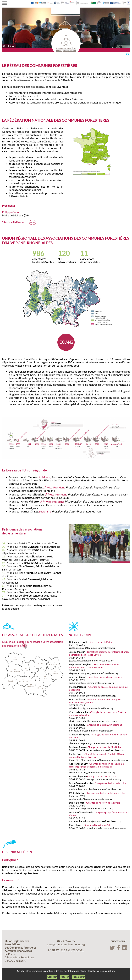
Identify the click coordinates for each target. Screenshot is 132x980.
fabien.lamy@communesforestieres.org (108, 760)
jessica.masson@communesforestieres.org (92, 661)
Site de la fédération (19, 222)
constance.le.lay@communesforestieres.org (92, 772)
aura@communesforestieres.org (66, 944)
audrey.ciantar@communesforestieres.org (91, 683)
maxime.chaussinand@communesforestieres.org (95, 821)
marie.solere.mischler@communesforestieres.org (95, 789)
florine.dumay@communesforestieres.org (91, 731)
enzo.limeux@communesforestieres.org (108, 828)
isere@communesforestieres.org (104, 779)
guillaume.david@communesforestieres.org (92, 648)
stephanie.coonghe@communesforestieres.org (94, 673)
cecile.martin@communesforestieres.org (91, 799)
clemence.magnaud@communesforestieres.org (94, 743)
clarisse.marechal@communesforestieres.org (93, 721)
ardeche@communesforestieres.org (106, 750)
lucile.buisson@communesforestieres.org (91, 808)
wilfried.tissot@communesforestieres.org (91, 708)
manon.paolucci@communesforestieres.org (92, 696)
